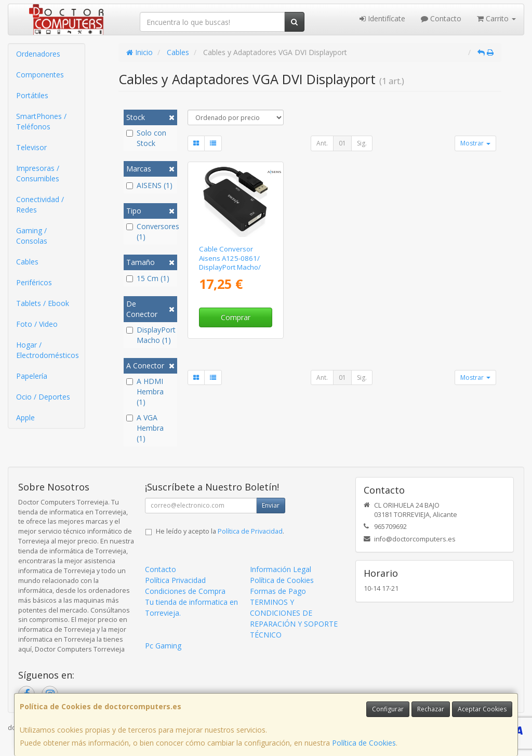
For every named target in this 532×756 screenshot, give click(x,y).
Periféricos (34, 282)
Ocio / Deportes (43, 397)
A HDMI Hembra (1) (145, 392)
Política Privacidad (175, 580)
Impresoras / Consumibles (38, 173)
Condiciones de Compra (185, 591)
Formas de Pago (278, 591)
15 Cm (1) (148, 278)
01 (342, 143)
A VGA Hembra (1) (145, 428)
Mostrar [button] (475, 143)
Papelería (32, 376)
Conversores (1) (150, 231)
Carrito (496, 18)
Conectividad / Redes (40, 204)
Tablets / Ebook (43, 303)
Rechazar (431, 709)
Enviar (271, 505)
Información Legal (281, 569)
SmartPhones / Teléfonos (41, 121)
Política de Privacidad (250, 531)
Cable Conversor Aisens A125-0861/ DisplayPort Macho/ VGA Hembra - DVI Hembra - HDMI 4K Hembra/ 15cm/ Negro (235, 271)
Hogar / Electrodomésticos (48, 350)
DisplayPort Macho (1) (150, 335)
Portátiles (32, 95)
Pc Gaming (163, 646)
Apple (25, 417)
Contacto (441, 18)
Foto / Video (37, 324)
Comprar (236, 317)
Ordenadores (38, 54)
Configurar (388, 709)
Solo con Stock (146, 138)
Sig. (362, 143)
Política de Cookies (364, 743)
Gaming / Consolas (32, 236)
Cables (27, 262)
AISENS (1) (149, 185)
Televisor (31, 147)
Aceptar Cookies (482, 709)
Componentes (40, 75)
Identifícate (382, 18)
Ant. (322, 143)
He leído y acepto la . (220, 531)
